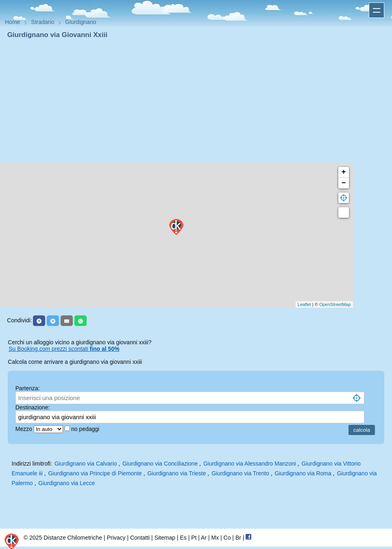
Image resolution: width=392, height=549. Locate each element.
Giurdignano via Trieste (176, 473)
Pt (194, 538)
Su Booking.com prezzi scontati (64, 349)
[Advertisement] (196, 101)
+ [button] (344, 172)
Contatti (140, 538)
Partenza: (28, 388)
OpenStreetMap (335, 304)
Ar (204, 538)
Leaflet (304, 304)
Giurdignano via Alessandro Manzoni (250, 464)
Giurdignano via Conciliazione (160, 464)
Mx (215, 538)
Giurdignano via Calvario (86, 464)
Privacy (116, 538)
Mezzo (25, 429)
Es (183, 538)
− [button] (344, 183)
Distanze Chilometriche (73, 538)
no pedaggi (86, 429)
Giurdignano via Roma (303, 473)
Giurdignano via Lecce (66, 483)
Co (227, 538)
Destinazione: (33, 407)
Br (238, 538)
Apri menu (377, 10)
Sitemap (165, 538)
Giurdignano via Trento (240, 473)
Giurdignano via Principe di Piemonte (95, 473)
